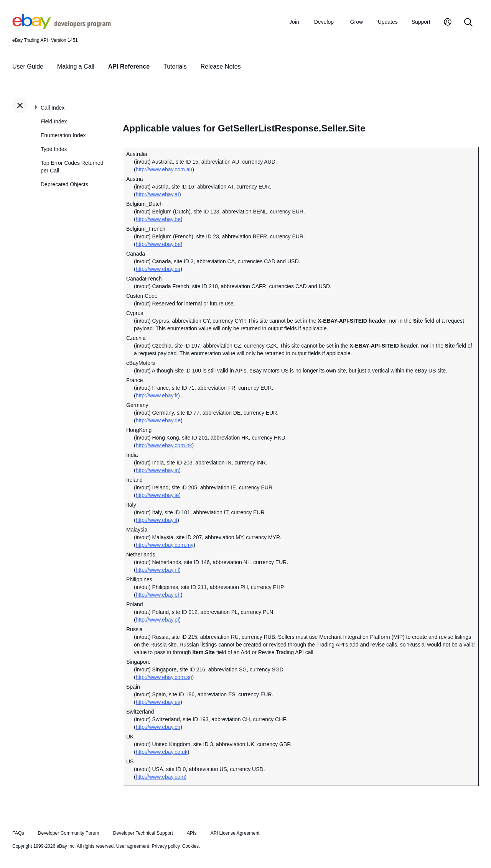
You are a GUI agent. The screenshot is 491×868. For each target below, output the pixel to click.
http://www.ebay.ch (158, 727)
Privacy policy (166, 846)
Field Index (54, 121)
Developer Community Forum (69, 833)
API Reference (129, 66)
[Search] (468, 23)
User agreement (133, 846)
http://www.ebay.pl (157, 620)
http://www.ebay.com (160, 777)
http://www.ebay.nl (157, 570)
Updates (388, 22)
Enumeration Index (63, 135)
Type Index (54, 149)
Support (421, 22)
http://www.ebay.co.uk (162, 752)
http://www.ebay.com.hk (164, 445)
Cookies (190, 846)
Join (294, 22)
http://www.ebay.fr (157, 395)
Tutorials (175, 66)
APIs (192, 833)
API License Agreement (235, 833)
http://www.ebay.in (157, 470)
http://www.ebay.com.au (164, 169)
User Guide (28, 66)
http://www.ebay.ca (158, 269)
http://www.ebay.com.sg (164, 677)
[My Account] (448, 23)
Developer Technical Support (143, 833)
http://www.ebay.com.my (165, 545)
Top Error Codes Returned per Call (72, 167)
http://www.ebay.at (157, 194)
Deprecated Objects (64, 184)
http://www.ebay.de (158, 420)
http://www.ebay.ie (157, 495)
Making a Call (76, 66)
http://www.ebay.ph (158, 595)
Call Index (53, 108)
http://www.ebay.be (158, 219)
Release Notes (221, 66)
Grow (357, 22)
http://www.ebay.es (158, 702)
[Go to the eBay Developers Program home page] (62, 27)
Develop (324, 22)
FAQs (18, 833)
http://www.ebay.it (157, 520)
